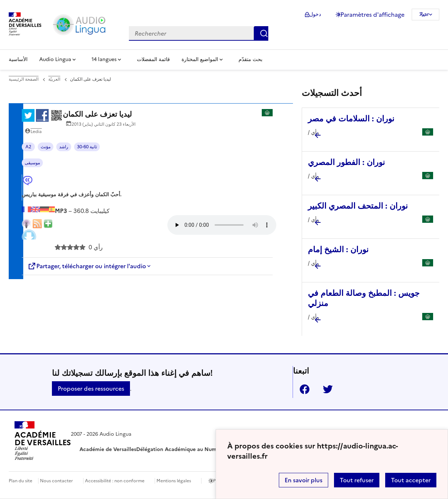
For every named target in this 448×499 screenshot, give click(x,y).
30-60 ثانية (87, 147)
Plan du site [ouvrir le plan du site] (21, 481)
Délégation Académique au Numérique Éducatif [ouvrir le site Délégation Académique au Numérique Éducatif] (195, 449)
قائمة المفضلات (153, 59)
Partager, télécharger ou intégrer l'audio (87, 266)
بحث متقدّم (251, 59)
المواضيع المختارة (200, 59)
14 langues (104, 59)
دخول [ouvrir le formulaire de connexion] (315, 14)
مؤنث (46, 147)
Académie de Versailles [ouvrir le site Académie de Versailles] (108, 449)
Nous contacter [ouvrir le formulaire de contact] (56, 481)
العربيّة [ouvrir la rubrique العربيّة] (54, 79)
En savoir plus (304, 480)
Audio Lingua (55, 59)
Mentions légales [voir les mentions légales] (174, 481)
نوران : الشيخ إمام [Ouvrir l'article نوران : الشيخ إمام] (338, 249)
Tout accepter (411, 480)
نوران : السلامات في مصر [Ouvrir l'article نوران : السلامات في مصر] (351, 119)
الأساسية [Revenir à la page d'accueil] (18, 59)
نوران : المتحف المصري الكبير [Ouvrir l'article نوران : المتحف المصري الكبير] (358, 206)
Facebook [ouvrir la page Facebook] (302, 389)
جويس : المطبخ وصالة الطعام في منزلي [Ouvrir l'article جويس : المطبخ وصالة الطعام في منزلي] (364, 298)
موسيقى (32, 163)
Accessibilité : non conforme (115, 481)
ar (427, 14)
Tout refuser (357, 480)
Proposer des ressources (91, 389)
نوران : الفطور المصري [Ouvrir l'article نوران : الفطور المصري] (346, 162)
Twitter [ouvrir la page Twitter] (325, 389)
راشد (64, 147)
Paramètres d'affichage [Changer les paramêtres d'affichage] (372, 15)
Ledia (36, 132)
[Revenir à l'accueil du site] (43, 442)
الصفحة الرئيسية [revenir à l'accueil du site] (24, 79)
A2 (28, 147)
